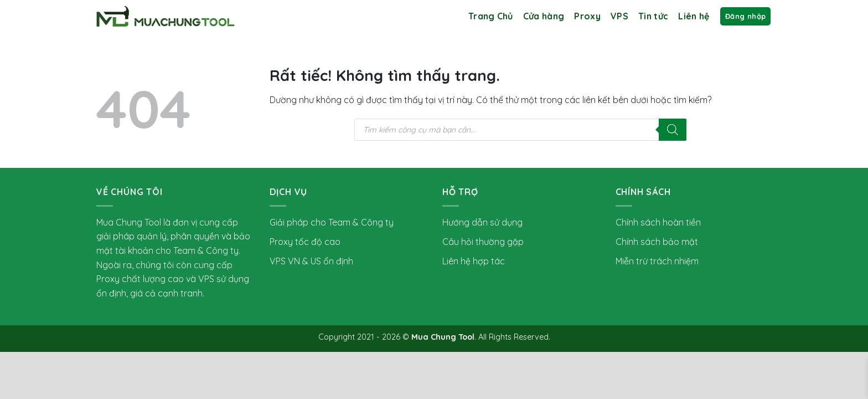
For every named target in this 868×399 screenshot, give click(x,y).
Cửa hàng (544, 16)
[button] (745, 16)
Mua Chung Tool (443, 337)
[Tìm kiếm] (673, 130)
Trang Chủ (491, 16)
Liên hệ (694, 16)
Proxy (587, 16)
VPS (619, 16)
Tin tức (653, 16)
